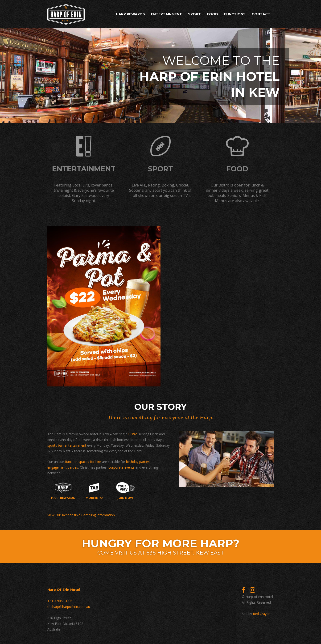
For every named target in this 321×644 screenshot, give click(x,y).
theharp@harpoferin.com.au (69, 607)
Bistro (133, 434)
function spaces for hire (83, 462)
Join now (126, 491)
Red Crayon (262, 614)
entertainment (75, 445)
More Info (94, 491)
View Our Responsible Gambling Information (81, 515)
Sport (194, 14)
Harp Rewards (130, 14)
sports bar (55, 445)
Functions (235, 14)
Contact (261, 14)
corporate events (121, 467)
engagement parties (63, 467)
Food (212, 14)
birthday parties (138, 462)
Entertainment (167, 14)
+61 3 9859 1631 (60, 601)
